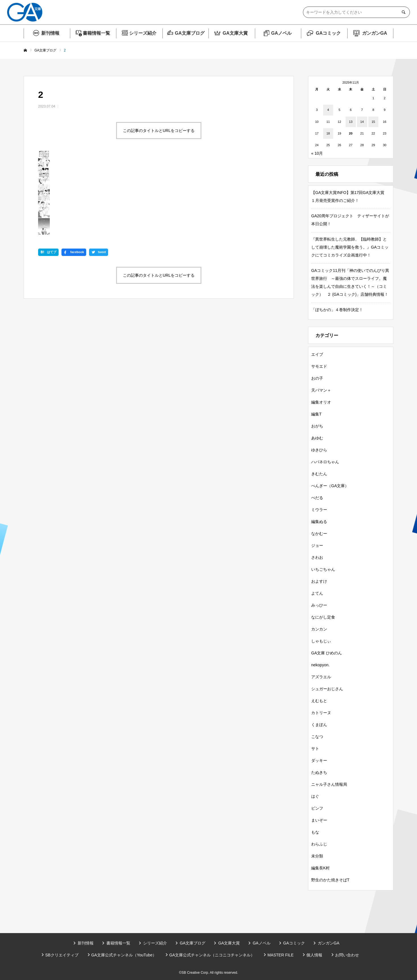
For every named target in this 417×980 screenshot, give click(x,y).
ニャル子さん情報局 (329, 784)
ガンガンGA (375, 33)
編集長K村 (320, 868)
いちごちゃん (323, 569)
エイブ (317, 354)
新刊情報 (50, 33)
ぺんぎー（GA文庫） (330, 486)
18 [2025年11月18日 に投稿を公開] (328, 133)
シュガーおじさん (327, 689)
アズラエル (321, 677)
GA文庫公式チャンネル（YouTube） (124, 955)
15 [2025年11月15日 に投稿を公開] (373, 122)
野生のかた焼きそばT (330, 880)
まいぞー (319, 820)
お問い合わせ (347, 955)
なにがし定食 (323, 617)
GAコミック (328, 33)
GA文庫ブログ (190, 33)
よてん (317, 593)
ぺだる (317, 498)
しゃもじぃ (321, 641)
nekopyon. (320, 665)
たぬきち (319, 772)
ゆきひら (319, 450)
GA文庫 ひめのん (327, 653)
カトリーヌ (321, 713)
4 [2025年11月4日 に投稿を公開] (328, 110)
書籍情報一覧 (96, 33)
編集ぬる (319, 522)
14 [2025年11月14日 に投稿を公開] (362, 122)
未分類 (317, 856)
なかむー (319, 534)
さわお (317, 557)
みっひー (319, 605)
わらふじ (319, 844)
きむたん (319, 474)
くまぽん (319, 725)
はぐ (315, 796)
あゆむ (317, 438)
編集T (316, 414)
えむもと (319, 701)
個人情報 (314, 955)
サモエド (319, 366)
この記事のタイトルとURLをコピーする (159, 131)
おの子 (317, 378)
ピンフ (317, 808)
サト (315, 749)
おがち (317, 426)
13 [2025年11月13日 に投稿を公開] (351, 122)
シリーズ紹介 (143, 33)
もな (315, 832)
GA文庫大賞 (235, 33)
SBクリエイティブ (62, 955)
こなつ (317, 737)
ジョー (317, 545)
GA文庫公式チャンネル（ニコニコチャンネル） (212, 955)
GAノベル (281, 33)
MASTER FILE (280, 955)
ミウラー (319, 510)
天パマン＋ (321, 390)
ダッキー (319, 760)
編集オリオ (321, 402)
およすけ (319, 581)
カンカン (319, 629)
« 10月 (317, 153)
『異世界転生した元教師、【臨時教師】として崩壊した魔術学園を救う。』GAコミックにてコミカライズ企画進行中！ (350, 247)
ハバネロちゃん (325, 462)
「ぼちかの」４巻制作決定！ (337, 310)
